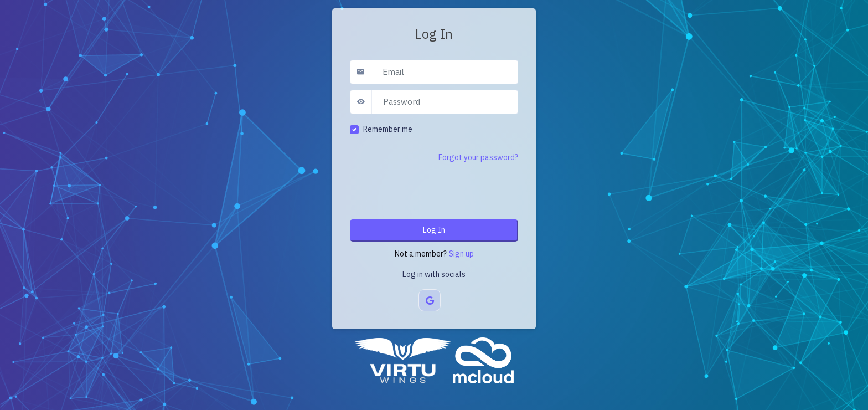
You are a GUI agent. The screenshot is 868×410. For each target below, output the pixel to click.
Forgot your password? (478, 157)
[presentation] (434, 189)
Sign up (461, 254)
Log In (434, 230)
